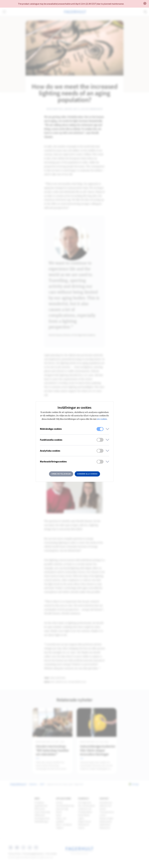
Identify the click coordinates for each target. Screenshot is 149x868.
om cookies (102, 419)
